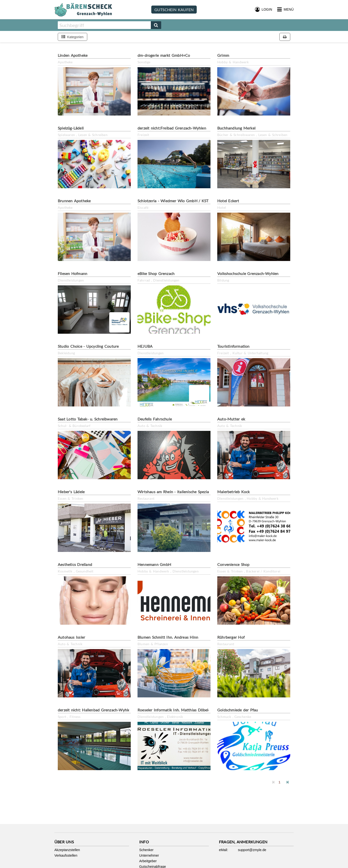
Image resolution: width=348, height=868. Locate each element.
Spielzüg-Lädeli (71, 128)
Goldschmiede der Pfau (238, 710)
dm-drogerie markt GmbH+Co (164, 55)
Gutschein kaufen (174, 10)
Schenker (146, 850)
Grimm (223, 55)
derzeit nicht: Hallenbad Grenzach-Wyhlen (95, 710)
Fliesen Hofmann (72, 273)
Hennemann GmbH (154, 564)
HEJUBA (145, 346)
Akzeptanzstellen (67, 850)
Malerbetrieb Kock (234, 492)
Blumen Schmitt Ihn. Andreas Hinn (168, 637)
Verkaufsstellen (66, 855)
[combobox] (104, 25)
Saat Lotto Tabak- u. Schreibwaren (88, 419)
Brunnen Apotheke (74, 201)
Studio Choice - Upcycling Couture (88, 346)
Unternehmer (149, 855)
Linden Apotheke (73, 55)
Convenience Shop (233, 564)
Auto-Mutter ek (231, 419)
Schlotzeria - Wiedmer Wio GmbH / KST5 (174, 201)
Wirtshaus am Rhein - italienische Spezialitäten (179, 492)
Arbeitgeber (148, 861)
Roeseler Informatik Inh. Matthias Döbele (174, 710)
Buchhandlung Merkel (236, 128)
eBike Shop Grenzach (156, 273)
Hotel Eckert (228, 201)
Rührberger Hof (231, 637)
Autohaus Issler (71, 637)
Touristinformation (233, 346)
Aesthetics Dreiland (75, 564)
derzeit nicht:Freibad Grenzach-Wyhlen (172, 128)
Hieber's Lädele (71, 492)
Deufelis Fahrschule (155, 419)
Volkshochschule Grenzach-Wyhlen (248, 273)
